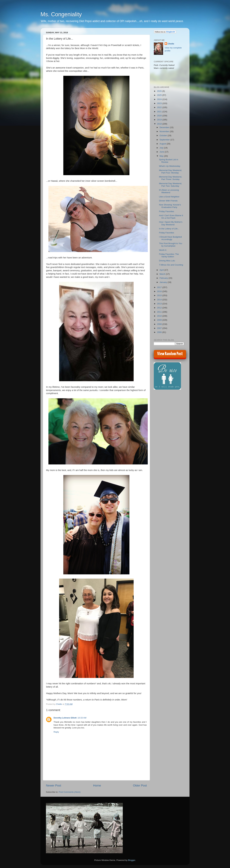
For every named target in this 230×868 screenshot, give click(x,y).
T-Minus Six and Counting (171, 265)
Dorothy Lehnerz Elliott (65, 718)
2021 (160, 112)
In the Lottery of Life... (169, 229)
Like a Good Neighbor (169, 197)
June (162, 152)
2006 (160, 332)
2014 (160, 300)
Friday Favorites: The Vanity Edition (169, 255)
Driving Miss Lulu (167, 261)
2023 (160, 103)
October (164, 135)
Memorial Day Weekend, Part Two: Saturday (171, 185)
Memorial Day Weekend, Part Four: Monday (171, 172)
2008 (160, 324)
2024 (160, 99)
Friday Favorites (167, 211)
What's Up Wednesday (170, 166)
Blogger (132, 860)
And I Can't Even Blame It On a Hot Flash (171, 217)
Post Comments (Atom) (70, 792)
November (165, 131)
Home (97, 785)
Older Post (140, 785)
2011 (160, 312)
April (162, 270)
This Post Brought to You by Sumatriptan (171, 245)
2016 (160, 291)
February (164, 278)
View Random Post (170, 354)
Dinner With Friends (168, 201)
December (165, 127)
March (163, 274)
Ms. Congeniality (61, 14)
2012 (160, 308)
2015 (160, 295)
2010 (160, 316)
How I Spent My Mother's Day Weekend (171, 223)
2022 (160, 107)
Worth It (163, 250)
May (162, 156)
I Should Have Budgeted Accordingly (170, 238)
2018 (160, 124)
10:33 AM (82, 718)
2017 (160, 287)
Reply (56, 732)
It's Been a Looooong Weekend (169, 191)
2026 (160, 91)
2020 (160, 116)
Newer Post (54, 785)
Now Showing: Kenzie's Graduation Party (170, 206)
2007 (160, 328)
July (162, 148)
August (163, 144)
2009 (160, 320)
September (165, 140)
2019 (160, 120)
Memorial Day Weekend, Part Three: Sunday (171, 178)
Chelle (171, 44)
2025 (160, 95)
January (164, 282)
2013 (160, 304)
